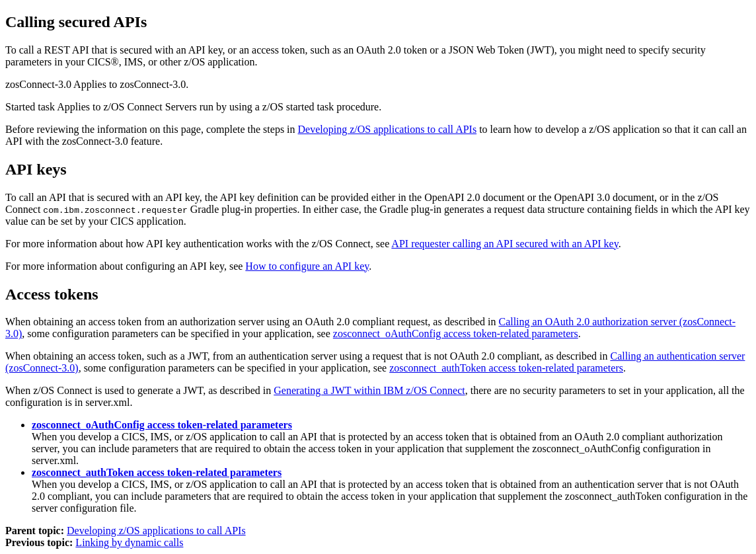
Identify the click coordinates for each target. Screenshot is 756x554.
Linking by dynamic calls (129, 542)
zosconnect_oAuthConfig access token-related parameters (456, 334)
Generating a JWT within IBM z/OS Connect (369, 390)
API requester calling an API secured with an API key (505, 244)
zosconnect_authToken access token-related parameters (506, 368)
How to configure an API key (307, 266)
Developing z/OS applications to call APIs (388, 129)
